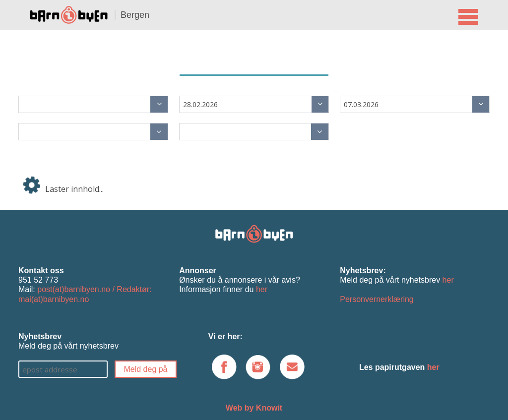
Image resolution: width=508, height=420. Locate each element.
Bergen (135, 15)
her (262, 289)
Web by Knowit (254, 408)
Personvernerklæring (377, 299)
